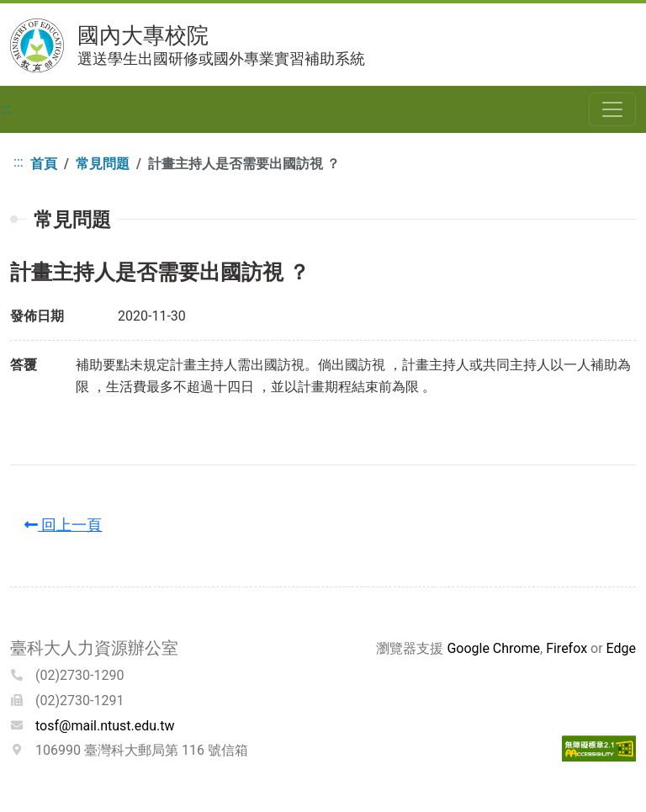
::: (6, 109)
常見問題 (103, 164)
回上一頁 (63, 525)
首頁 (44, 164)
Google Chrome (493, 648)
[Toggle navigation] (612, 109)
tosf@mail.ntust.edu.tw (105, 726)
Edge (621, 648)
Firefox (567, 648)
